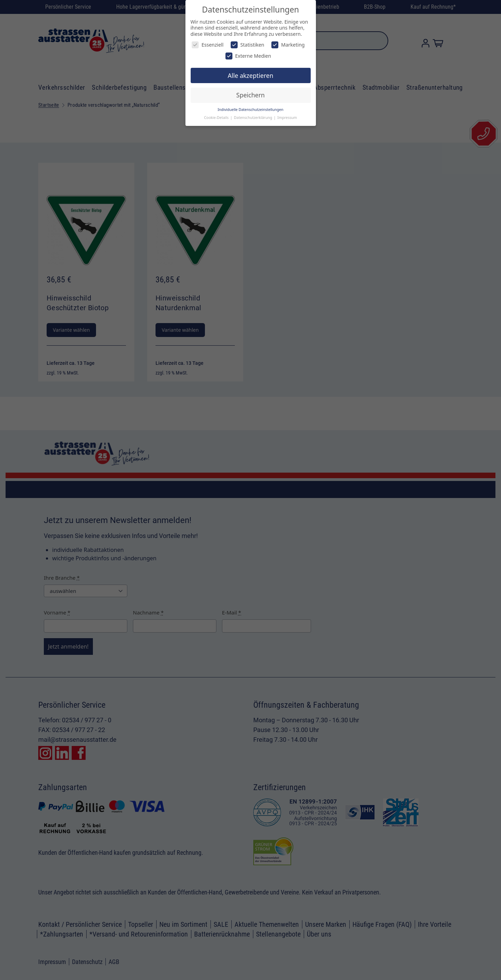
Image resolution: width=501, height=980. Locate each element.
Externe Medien (248, 56)
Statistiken (248, 45)
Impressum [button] (287, 118)
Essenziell (208, 45)
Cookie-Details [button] (217, 118)
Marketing (288, 45)
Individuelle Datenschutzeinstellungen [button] (251, 110)
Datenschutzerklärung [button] (253, 118)
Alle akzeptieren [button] (251, 75)
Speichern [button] (250, 95)
